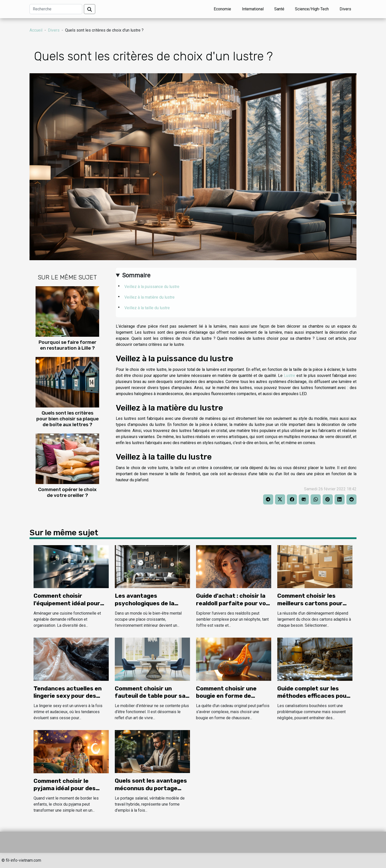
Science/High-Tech (312, 9)
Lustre (289, 376)
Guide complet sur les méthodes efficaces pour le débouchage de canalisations (313, 700)
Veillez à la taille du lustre (148, 308)
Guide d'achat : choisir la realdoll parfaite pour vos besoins (233, 603)
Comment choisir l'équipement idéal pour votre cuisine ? (67, 603)
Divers (345, 9)
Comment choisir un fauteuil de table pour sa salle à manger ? (150, 696)
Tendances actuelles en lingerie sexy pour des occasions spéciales (68, 696)
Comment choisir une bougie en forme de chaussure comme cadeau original (233, 700)
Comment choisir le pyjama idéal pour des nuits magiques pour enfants (65, 792)
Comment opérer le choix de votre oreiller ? (67, 492)
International (253, 9)
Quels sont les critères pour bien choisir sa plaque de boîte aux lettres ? (67, 419)
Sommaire (136, 275)
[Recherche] (56, 9)
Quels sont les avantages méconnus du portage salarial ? (151, 788)
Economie (222, 9)
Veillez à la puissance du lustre (152, 287)
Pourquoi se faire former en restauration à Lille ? (67, 345)
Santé (279, 9)
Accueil (36, 30)
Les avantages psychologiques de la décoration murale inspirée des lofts (145, 607)
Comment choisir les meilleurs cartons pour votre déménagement (310, 603)
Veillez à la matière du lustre (156, 297)
